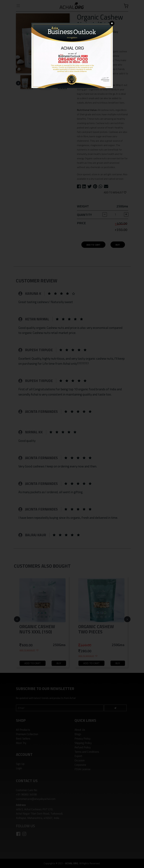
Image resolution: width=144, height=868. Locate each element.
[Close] (112, 23)
